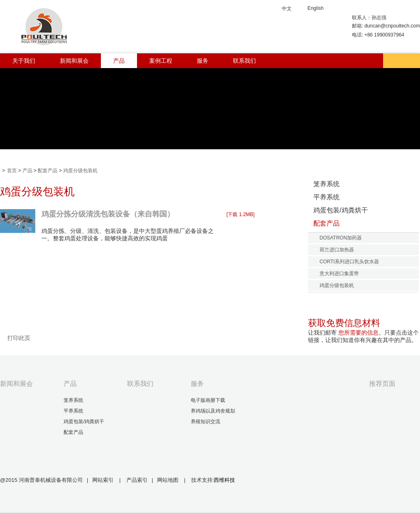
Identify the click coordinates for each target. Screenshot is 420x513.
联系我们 (244, 61)
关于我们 (24, 61)
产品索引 (137, 480)
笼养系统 (326, 184)
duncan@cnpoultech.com (392, 26)
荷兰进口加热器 (337, 250)
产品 (119, 61)
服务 (203, 61)
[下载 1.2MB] (241, 214)
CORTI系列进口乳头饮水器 (349, 262)
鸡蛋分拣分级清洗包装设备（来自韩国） (108, 214)
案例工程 (161, 61)
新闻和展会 (74, 61)
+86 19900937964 (384, 35)
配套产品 (48, 171)
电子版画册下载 (208, 400)
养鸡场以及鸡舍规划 (213, 411)
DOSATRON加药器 (341, 238)
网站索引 (103, 480)
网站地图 (169, 480)
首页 (12, 171)
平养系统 (326, 197)
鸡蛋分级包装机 (80, 171)
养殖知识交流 (205, 422)
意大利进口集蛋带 (339, 274)
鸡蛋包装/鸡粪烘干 (341, 210)
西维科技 (224, 480)
